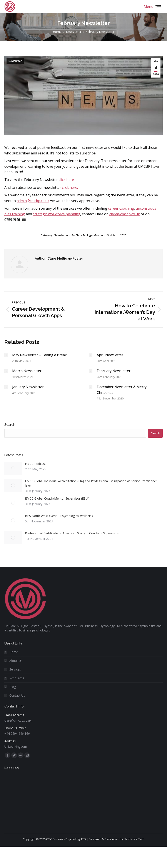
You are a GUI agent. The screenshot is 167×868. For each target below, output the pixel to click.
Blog (13, 687)
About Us (16, 661)
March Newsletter (27, 371)
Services (15, 669)
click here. (67, 180)
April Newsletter (110, 355)
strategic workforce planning (57, 214)
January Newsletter (28, 387)
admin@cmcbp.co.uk (33, 201)
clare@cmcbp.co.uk (125, 214)
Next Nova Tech (134, 839)
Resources (17, 678)
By (87, 235)
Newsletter (15, 61)
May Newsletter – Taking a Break (39, 355)
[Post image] (6, 355)
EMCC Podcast (35, 464)
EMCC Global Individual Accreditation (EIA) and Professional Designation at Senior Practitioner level (91, 483)
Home (14, 652)
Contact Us (17, 695)
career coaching (121, 208)
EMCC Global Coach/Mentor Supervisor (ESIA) (57, 498)
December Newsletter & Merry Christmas (122, 390)
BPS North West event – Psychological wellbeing (59, 516)
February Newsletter (114, 371)
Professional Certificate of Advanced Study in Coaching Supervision (72, 533)
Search (10, 425)
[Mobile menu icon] (152, 7)
